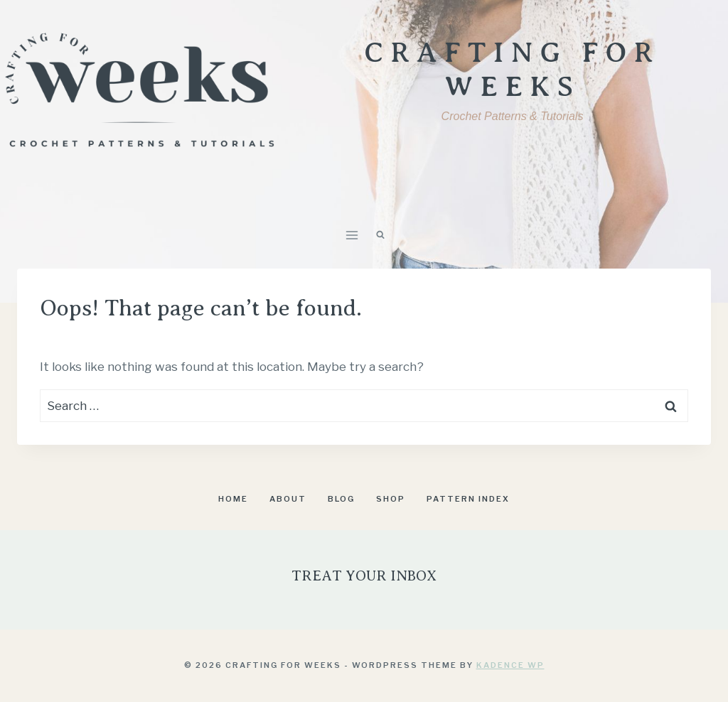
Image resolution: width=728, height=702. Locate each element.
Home (233, 499)
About (288, 499)
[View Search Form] (380, 235)
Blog (341, 499)
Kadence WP (510, 665)
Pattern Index (468, 499)
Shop (391, 499)
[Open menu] (352, 235)
